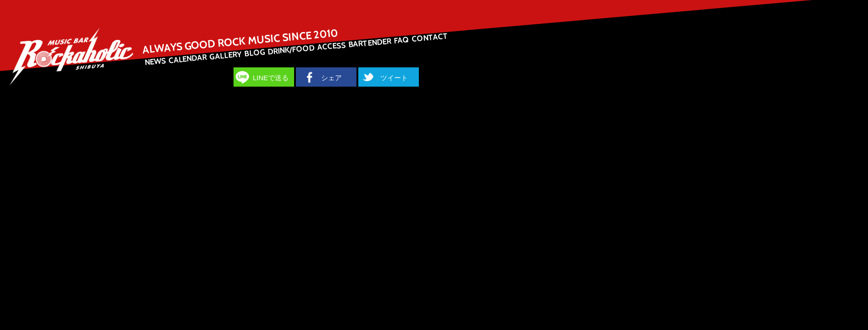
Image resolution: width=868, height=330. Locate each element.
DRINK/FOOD (291, 50)
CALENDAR (187, 58)
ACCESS (332, 46)
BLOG (255, 53)
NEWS (155, 61)
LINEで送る (271, 78)
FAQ (402, 40)
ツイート (394, 78)
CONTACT (429, 37)
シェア (331, 78)
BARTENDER (370, 43)
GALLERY (225, 55)
